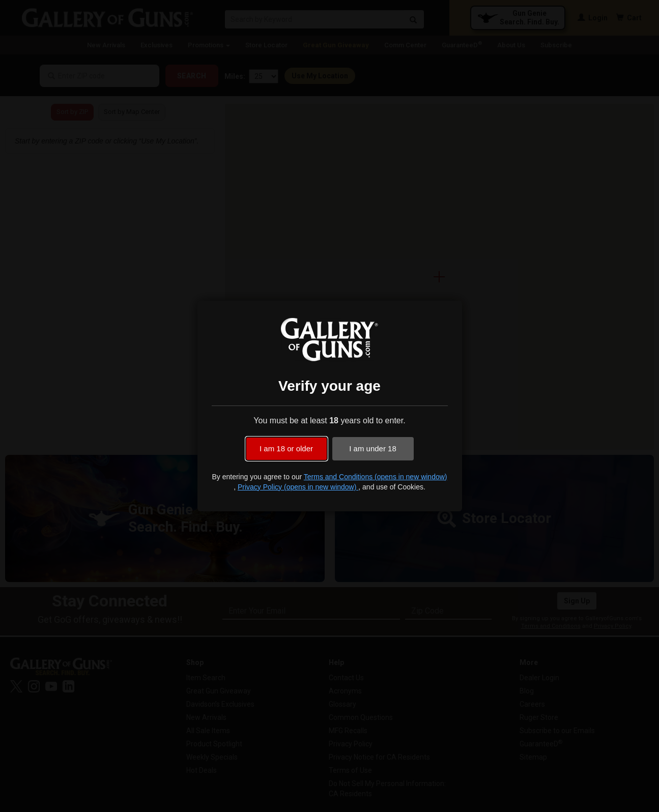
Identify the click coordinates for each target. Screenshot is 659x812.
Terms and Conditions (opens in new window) (376, 477)
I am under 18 (373, 448)
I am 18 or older (286, 448)
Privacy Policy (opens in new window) (298, 487)
